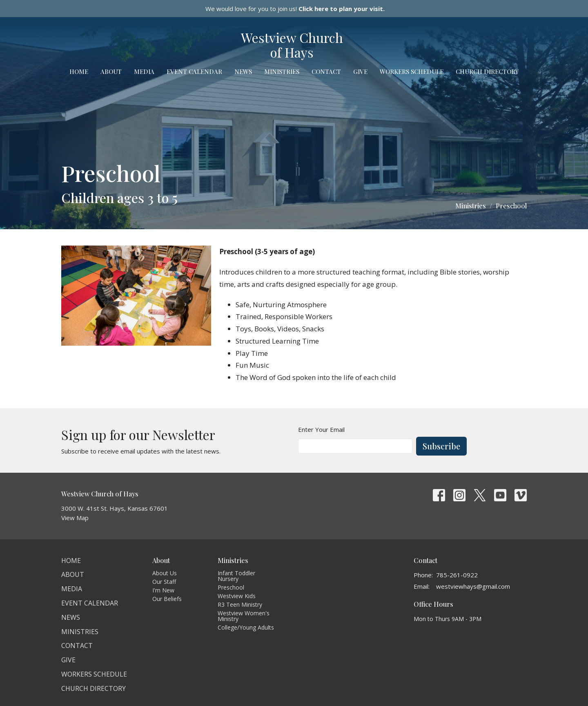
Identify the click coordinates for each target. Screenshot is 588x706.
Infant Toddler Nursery (236, 576)
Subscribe (441, 446)
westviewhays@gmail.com (473, 586)
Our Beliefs (167, 599)
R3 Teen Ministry (240, 604)
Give (360, 71)
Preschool (231, 587)
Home (79, 71)
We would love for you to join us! (295, 9)
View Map (75, 518)
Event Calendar (194, 71)
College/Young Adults (246, 627)
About (111, 71)
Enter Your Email (321, 429)
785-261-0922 (457, 575)
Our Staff (164, 582)
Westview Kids (237, 596)
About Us (165, 573)
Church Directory (487, 71)
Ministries (282, 71)
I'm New (163, 590)
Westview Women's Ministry (244, 616)
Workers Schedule (412, 71)
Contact (326, 71)
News (243, 71)
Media (144, 71)
